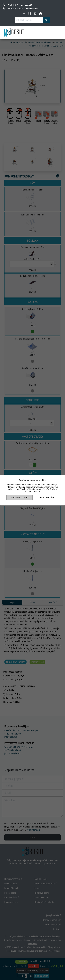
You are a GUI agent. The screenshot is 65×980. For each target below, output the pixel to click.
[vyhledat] (46, 20)
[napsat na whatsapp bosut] (35, 14)
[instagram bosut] (29, 14)
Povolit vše (47, 498)
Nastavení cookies (19, 498)
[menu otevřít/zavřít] (58, 33)
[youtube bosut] (41, 14)
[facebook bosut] (24, 14)
